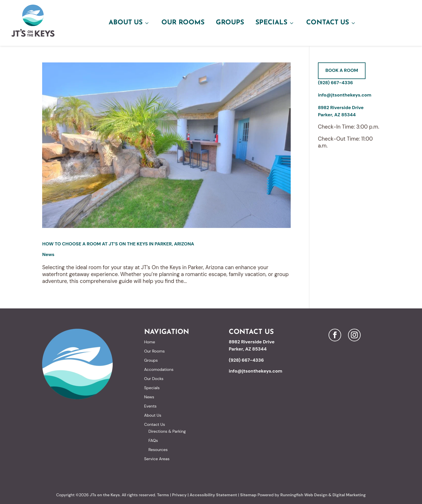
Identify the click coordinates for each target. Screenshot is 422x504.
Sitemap (248, 495)
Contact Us (331, 23)
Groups (230, 23)
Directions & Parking (167, 431)
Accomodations (159, 369)
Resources (158, 450)
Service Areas (157, 459)
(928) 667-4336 (335, 83)
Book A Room (342, 70)
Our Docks (154, 379)
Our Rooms (183, 23)
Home (150, 342)
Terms (163, 495)
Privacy (179, 495)
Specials (275, 23)
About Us (129, 23)
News (48, 254)
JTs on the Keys (105, 495)
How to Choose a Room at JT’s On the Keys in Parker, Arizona (118, 244)
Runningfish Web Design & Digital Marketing (323, 495)
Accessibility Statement (213, 495)
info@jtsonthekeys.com (345, 95)
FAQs (153, 440)
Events (150, 406)
